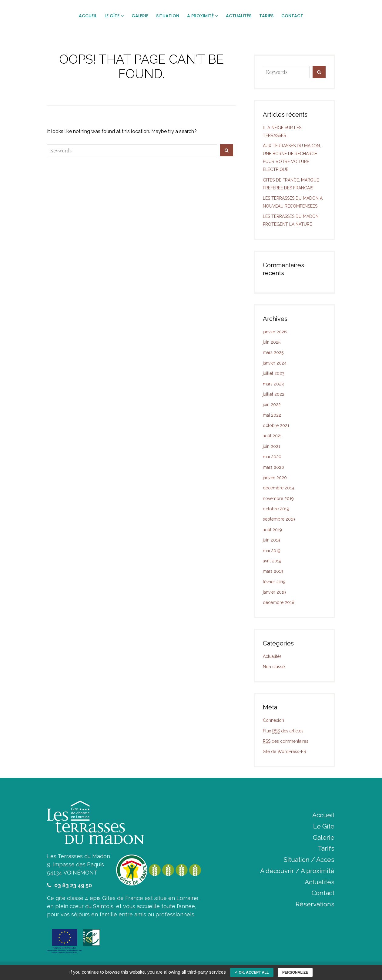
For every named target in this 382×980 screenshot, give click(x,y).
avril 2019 (272, 561)
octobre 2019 (276, 509)
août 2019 (272, 530)
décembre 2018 (279, 602)
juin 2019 (271, 540)
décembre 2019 (278, 488)
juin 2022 (272, 405)
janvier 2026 (275, 332)
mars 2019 (273, 571)
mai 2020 (272, 457)
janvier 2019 (274, 592)
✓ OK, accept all (252, 972)
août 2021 (272, 436)
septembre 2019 (279, 519)
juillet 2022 (274, 394)
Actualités (272, 656)
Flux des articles (283, 731)
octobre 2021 (276, 425)
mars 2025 (273, 352)
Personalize (295, 972)
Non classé (274, 667)
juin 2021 (271, 446)
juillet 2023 (274, 373)
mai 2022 (272, 415)
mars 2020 (273, 467)
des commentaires (286, 741)
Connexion (273, 720)
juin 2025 (272, 342)
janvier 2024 (275, 363)
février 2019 (274, 582)
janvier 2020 (275, 478)
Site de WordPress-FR (285, 752)
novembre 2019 (278, 498)
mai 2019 (272, 551)
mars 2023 (273, 384)
